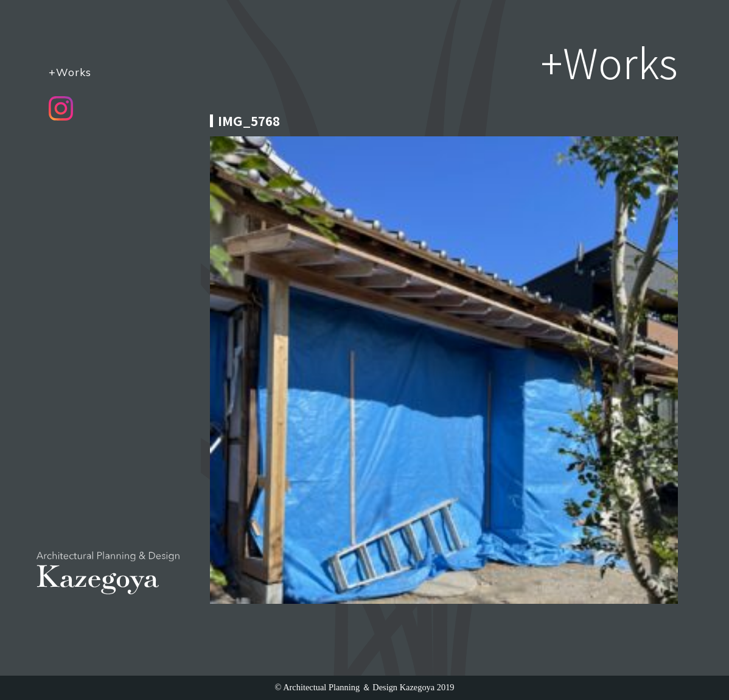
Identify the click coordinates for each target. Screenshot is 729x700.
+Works (70, 72)
